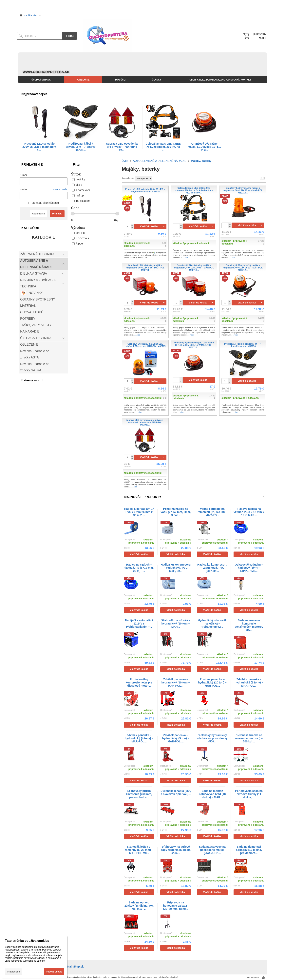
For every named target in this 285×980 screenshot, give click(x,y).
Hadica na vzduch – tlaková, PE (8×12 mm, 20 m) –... (139, 568)
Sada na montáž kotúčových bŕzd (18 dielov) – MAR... (212, 794)
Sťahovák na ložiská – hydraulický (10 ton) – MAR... (176, 624)
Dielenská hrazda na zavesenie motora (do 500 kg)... (249, 738)
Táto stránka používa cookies (27, 941)
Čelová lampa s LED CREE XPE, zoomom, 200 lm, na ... (163, 147)
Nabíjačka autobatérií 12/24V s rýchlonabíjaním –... (139, 624)
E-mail (24, 175)
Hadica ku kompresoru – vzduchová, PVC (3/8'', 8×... (176, 568)
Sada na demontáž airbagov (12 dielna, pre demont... (249, 850)
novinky (78, 179)
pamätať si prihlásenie (44, 203)
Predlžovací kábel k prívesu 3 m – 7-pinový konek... (81, 147)
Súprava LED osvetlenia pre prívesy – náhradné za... (122, 147)
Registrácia (38, 214)
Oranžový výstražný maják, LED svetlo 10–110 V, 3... (204, 147)
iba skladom (81, 201)
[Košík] (254, 36)
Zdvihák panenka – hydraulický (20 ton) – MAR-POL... (212, 682)
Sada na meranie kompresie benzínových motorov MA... (249, 625)
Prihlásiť (57, 214)
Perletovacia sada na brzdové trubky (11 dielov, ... (249, 794)
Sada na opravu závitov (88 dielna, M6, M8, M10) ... (139, 906)
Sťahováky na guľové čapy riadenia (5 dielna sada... (176, 850)
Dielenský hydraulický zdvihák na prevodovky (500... (212, 738)
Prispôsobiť (14, 972)
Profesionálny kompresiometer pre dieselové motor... (139, 682)
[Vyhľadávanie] (39, 36)
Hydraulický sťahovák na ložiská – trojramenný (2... (212, 624)
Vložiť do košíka (149, 227)
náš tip (78, 195)
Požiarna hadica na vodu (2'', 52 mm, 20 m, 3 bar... (176, 512)
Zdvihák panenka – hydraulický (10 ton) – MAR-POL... (176, 682)
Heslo (23, 189)
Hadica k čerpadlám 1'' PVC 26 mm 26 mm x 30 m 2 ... (139, 512)
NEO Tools (80, 238)
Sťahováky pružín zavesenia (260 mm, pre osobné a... (139, 794)
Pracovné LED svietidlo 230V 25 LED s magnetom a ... (39, 147)
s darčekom (81, 190)
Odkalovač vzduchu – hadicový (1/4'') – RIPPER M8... (249, 568)
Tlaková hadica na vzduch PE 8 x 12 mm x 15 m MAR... (249, 512)
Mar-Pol (79, 233)
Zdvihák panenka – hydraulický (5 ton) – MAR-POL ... (176, 738)
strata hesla (60, 189)
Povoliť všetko (54, 972)
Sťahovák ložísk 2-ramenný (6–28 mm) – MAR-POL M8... (139, 850)
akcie (77, 185)
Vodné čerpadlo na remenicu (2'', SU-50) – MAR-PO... (212, 512)
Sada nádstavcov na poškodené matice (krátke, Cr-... (212, 850)
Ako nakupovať (253, 977)
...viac (186, 258)
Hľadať (69, 36)
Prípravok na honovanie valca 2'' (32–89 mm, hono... (176, 906)
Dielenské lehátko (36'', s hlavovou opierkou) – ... (176, 794)
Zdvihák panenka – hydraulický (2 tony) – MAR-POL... (249, 682)
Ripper (78, 244)
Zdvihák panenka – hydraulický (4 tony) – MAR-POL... (139, 738)
